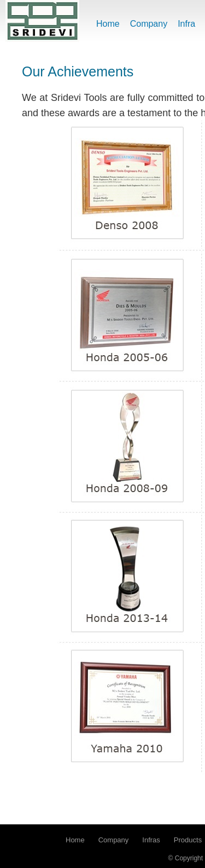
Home (108, 24)
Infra (186, 24)
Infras (151, 840)
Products (188, 840)
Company (149, 24)
